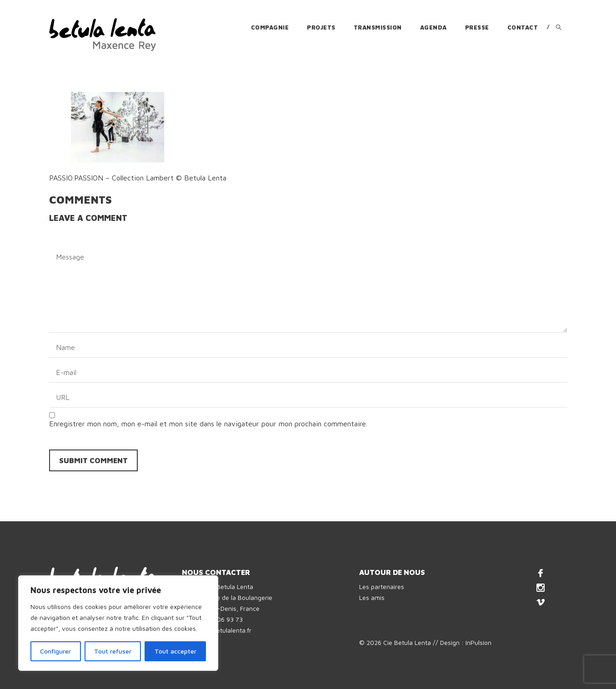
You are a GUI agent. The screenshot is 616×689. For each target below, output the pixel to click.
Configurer (55, 651)
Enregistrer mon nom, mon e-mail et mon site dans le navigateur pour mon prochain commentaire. (208, 424)
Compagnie (270, 27)
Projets (321, 27)
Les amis (372, 597)
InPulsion (478, 642)
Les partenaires (382, 587)
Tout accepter (175, 651)
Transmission (378, 27)
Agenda (433, 27)
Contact (523, 27)
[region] (118, 623)
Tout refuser (113, 651)
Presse (477, 27)
